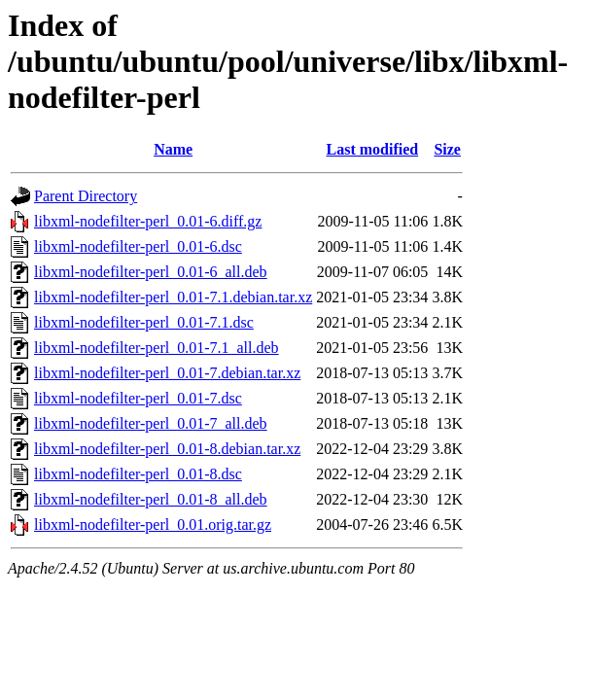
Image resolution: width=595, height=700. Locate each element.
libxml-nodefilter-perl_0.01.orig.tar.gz (153, 525)
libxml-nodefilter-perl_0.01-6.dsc (138, 246)
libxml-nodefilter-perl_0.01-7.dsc (138, 398)
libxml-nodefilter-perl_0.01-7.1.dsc (144, 322)
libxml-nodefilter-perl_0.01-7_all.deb (151, 423)
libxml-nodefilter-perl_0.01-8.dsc (138, 474)
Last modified (372, 149)
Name (173, 149)
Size (447, 149)
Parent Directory (86, 196)
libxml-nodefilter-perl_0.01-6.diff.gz (148, 221)
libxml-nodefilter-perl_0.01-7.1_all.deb (157, 348)
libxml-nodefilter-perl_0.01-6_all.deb (151, 272)
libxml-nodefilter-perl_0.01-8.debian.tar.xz (167, 449)
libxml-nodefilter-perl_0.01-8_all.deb (151, 499)
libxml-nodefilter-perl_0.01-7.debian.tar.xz (167, 373)
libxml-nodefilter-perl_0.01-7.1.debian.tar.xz (173, 297)
